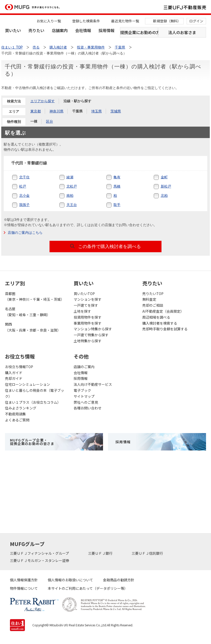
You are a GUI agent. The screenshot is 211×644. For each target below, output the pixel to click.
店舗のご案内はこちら (25, 233)
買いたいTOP (84, 294)
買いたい (13, 30)
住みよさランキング (21, 408)
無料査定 (149, 299)
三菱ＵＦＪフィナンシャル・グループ (40, 553)
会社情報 (83, 30)
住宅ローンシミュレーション (27, 384)
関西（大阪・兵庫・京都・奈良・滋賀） (33, 327)
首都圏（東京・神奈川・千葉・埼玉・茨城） (35, 297)
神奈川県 (56, 111)
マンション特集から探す (93, 329)
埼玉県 (97, 111)
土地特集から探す (88, 341)
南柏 (70, 196)
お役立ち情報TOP (19, 367)
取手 (117, 205)
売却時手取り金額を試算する (165, 329)
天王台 (72, 205)
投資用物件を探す (88, 317)
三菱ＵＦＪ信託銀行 (148, 553)
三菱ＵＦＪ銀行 (101, 553)
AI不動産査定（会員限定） (163, 311)
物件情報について (24, 588)
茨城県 (116, 111)
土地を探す (82, 311)
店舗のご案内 (84, 367)
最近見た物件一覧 (125, 21)
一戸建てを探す (86, 305)
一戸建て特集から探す (91, 335)
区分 (50, 121)
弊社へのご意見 (86, 402)
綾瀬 (70, 177)
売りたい (36, 30)
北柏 (164, 196)
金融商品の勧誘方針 (119, 580)
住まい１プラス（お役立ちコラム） (33, 402)
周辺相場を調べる (156, 317)
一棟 (34, 121)
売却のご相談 (153, 305)
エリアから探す (43, 101)
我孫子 (24, 205)
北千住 (24, 177)
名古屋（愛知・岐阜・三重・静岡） (28, 312)
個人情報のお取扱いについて (70, 580)
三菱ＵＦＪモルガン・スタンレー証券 (40, 560)
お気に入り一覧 (49, 21)
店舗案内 (60, 30)
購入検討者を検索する (160, 323)
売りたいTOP (153, 294)
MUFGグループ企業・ (32, 442)
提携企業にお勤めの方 (139, 32)
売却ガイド (14, 378)
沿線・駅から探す (77, 101)
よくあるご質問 (17, 420)
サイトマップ (84, 396)
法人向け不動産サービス (93, 384)
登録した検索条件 (86, 21)
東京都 (36, 111)
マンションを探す (88, 299)
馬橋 (117, 186)
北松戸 (72, 186)
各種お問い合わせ (88, 408)
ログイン (196, 21)
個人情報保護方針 (24, 580)
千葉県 (120, 47)
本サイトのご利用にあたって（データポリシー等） (88, 588)
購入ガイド (14, 373)
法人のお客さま (182, 32)
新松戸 (166, 186)
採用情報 (106, 30)
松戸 (23, 186)
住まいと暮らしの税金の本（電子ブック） (35, 393)
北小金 (24, 196)
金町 (164, 177)
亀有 (117, 177)
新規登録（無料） (167, 21)
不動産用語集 (15, 414)
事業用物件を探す (88, 323)
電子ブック (82, 390)
